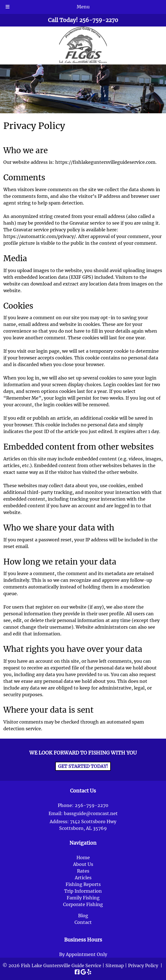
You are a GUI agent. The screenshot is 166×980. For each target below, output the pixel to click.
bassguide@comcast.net (91, 813)
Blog (83, 916)
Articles (83, 878)
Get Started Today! (83, 766)
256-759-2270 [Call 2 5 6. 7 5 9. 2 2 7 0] (92, 805)
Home (83, 857)
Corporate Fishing (83, 904)
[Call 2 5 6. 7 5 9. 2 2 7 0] (99, 20)
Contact (83, 922)
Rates (83, 871)
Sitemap (115, 965)
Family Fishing (83, 898)
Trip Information (83, 891)
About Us (83, 864)
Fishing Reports (83, 884)
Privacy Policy (143, 965)
